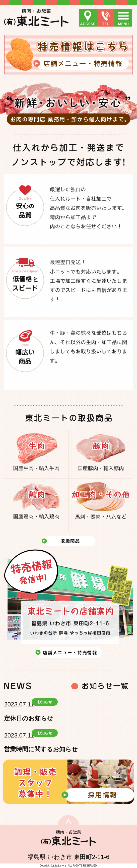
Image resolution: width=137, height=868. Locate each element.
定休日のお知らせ (29, 718)
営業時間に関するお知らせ (41, 749)
